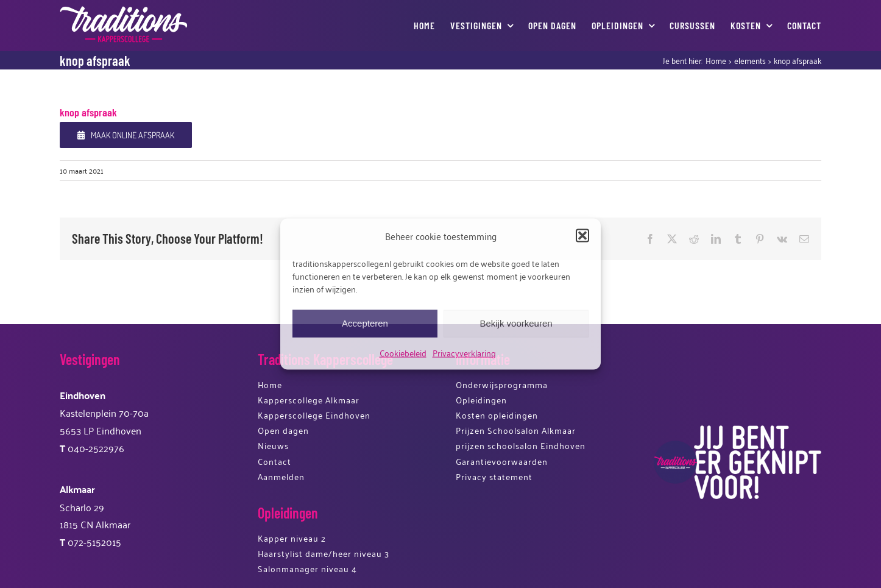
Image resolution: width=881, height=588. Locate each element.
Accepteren (365, 323)
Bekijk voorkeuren (516, 323)
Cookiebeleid (403, 352)
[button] (582, 236)
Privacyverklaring (464, 352)
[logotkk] (124, 11)
